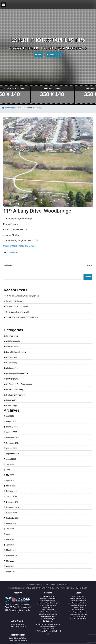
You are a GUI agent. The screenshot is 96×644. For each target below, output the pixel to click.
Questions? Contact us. (18, 624)
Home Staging (12, 363)
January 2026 (12, 432)
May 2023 (10, 561)
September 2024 (13, 518)
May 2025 (10, 475)
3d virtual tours (12, 336)
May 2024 (10, 539)
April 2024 (10, 545)
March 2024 (11, 550)
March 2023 (11, 572)
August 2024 (11, 523)
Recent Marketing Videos (18, 638)
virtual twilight (12, 406)
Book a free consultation (18, 627)
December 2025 (12, 438)
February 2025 (12, 491)
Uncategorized (12, 108)
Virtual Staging (48, 607)
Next (88, 265)
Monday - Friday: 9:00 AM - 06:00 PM (48, 624)
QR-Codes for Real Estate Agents (19, 384)
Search (88, 277)
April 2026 (10, 416)
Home (38, 55)
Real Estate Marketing (15, 390)
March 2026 (11, 421)
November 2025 (12, 443)
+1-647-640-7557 (48, 629)
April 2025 (10, 480)
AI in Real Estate (13, 347)
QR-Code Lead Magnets (48, 619)
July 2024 (10, 529)
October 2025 (11, 448)
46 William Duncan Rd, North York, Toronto (23, 296)
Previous (10, 265)
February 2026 (12, 427)
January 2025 (12, 497)
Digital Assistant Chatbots (48, 614)
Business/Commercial (48, 601)
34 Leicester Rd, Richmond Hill (18, 312)
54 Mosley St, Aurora (14, 301)
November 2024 (12, 507)
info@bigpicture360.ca (48, 627)
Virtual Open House (48, 596)
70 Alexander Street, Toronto (17, 307)
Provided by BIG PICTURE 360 (73, 588)
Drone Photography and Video (18, 352)
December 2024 (12, 502)
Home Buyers (11, 357)
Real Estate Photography (16, 395)
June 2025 (10, 470)
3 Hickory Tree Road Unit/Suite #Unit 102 (22, 317)
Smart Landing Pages (48, 616)
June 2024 (10, 534)
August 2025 (11, 459)
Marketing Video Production (48, 612)
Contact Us (54, 55)
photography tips (13, 379)
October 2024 (11, 513)
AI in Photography (13, 341)
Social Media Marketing (48, 605)
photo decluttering (13, 368)
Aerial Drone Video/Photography (48, 603)
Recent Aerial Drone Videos (18, 640)
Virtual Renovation (48, 610)
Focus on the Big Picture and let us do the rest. (48, 585)
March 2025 (11, 486)
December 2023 (12, 556)
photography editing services (17, 373)
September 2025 (13, 454)
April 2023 (10, 566)
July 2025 (10, 464)
